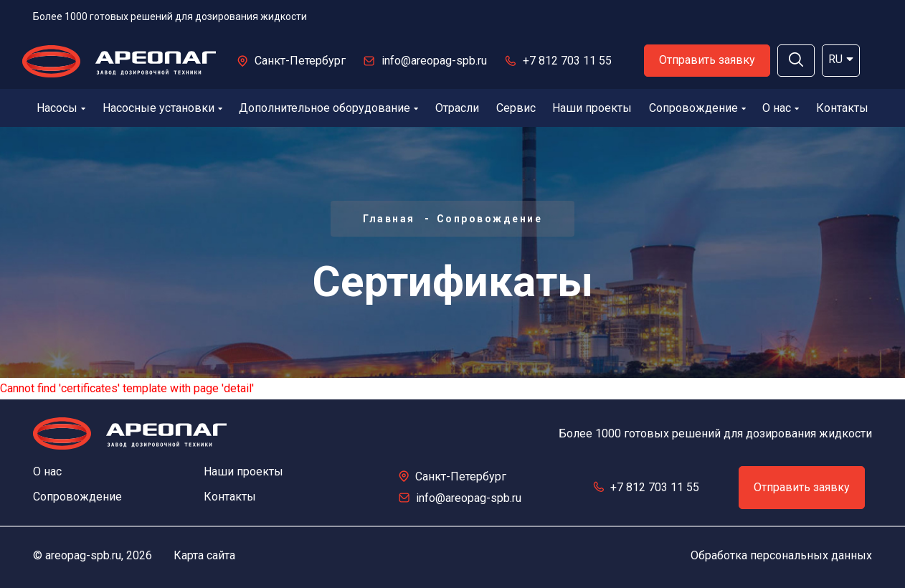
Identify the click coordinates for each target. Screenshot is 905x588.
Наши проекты (592, 108)
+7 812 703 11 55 (567, 61)
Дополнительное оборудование (328, 108)
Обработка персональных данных (781, 555)
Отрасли (457, 108)
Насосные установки (162, 108)
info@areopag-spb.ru (434, 61)
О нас (781, 108)
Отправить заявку (707, 60)
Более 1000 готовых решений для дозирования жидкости (170, 16)
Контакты (842, 108)
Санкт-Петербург (300, 61)
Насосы (61, 108)
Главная (389, 219)
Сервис (516, 108)
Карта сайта (204, 555)
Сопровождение (697, 108)
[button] (796, 61)
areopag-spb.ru (83, 555)
